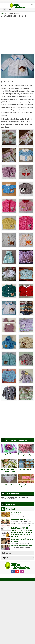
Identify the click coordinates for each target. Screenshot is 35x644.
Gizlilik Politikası (13, 10)
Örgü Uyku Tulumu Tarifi (26, 469)
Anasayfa (3, 14)
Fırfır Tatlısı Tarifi (16, 513)
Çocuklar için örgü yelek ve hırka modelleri (26, 455)
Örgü (7, 14)
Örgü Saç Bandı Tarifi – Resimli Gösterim (26, 486)
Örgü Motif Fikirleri (9, 454)
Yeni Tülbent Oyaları (9, 485)
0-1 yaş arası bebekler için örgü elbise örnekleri (9, 470)
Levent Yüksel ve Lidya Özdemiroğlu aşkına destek (22, 540)
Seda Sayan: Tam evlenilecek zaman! (22, 546)
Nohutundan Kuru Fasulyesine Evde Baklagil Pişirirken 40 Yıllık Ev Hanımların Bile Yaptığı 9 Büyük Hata (22, 528)
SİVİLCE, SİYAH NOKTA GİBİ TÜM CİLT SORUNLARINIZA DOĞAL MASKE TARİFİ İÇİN (22, 535)
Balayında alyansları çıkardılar (20, 519)
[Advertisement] (17, 36)
